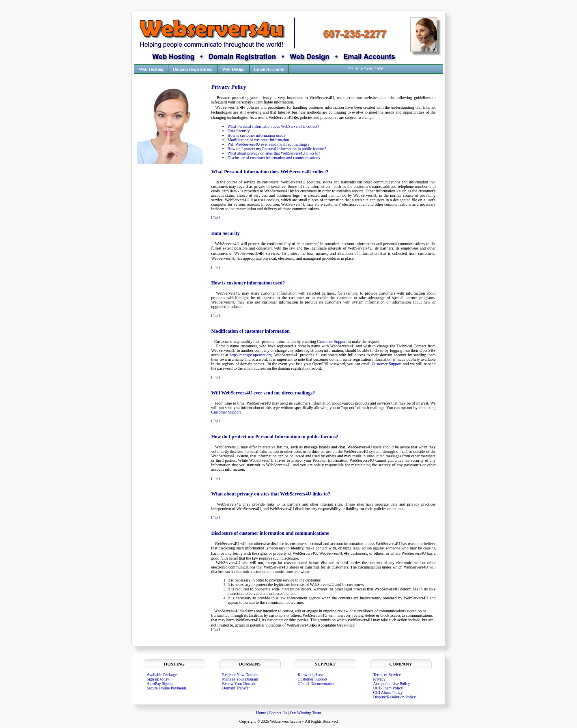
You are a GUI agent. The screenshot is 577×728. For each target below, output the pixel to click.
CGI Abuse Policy (388, 692)
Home (262, 713)
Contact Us (278, 713)
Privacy (380, 679)
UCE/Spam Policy (388, 688)
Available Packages (163, 675)
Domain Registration (193, 69)
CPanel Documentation (317, 684)
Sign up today (158, 679)
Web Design (233, 69)
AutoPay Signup (160, 684)
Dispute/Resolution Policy (395, 697)
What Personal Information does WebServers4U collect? (273, 126)
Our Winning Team (305, 713)
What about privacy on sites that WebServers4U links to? (274, 153)
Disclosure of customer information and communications (274, 158)
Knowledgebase (311, 675)
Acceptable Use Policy (392, 684)
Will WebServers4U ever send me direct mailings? (269, 144)
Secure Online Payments (167, 688)
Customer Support (332, 341)
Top (215, 218)
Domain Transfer (236, 688)
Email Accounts (269, 69)
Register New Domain (240, 675)
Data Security (239, 131)
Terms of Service (387, 675)
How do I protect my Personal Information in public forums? (277, 149)
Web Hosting (151, 69)
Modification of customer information (258, 140)
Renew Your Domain (239, 684)
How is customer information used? (257, 135)
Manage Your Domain (240, 679)
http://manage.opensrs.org (251, 355)
